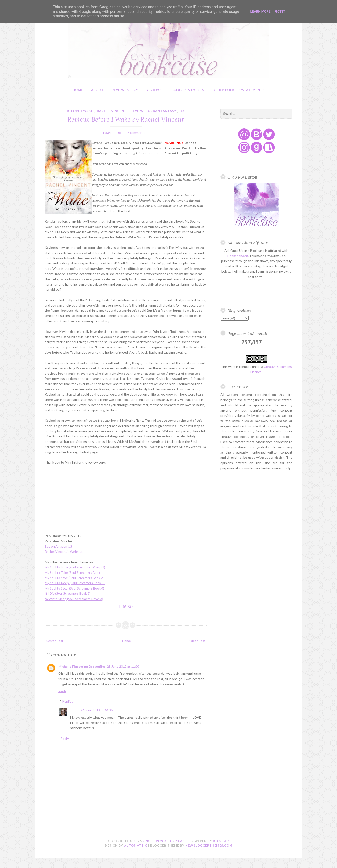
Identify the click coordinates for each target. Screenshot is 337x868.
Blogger (221, 841)
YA (183, 111)
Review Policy (125, 90)
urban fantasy (162, 111)
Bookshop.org (238, 256)
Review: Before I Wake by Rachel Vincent (126, 119)
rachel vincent (112, 111)
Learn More (260, 11)
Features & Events (187, 90)
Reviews (154, 90)
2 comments (136, 133)
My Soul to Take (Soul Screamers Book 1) (74, 573)
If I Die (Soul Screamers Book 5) (68, 593)
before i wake (80, 111)
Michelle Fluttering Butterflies (82, 666)
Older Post (197, 641)
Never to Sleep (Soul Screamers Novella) (74, 599)
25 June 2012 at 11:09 (123, 666)
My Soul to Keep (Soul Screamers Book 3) (75, 583)
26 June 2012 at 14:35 (97, 710)
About (97, 90)
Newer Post (55, 641)
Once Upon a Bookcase (165, 841)
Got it (280, 11)
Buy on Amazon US (58, 546)
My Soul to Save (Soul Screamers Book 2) (74, 578)
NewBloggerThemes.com (209, 846)
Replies (68, 701)
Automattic (136, 846)
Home (78, 90)
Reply (62, 691)
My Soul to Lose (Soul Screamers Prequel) (75, 567)
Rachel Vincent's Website (64, 551)
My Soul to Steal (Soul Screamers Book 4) (74, 588)
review (137, 111)
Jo (72, 710)
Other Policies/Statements (238, 90)
